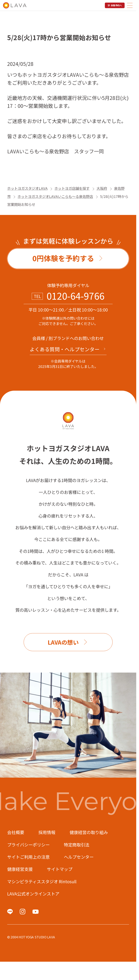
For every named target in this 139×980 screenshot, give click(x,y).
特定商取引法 (77, 845)
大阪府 (102, 188)
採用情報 (47, 832)
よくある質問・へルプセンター (65, 349)
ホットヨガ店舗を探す (72, 188)
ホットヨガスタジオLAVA (27, 188)
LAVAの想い (63, 642)
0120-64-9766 (75, 296)
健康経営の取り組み (89, 832)
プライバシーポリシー (28, 845)
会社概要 (16, 832)
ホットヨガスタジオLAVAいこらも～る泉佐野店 (55, 196)
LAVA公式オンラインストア (33, 894)
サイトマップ (60, 869)
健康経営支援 (20, 869)
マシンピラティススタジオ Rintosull (42, 881)
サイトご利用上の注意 (28, 857)
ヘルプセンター (79, 857)
